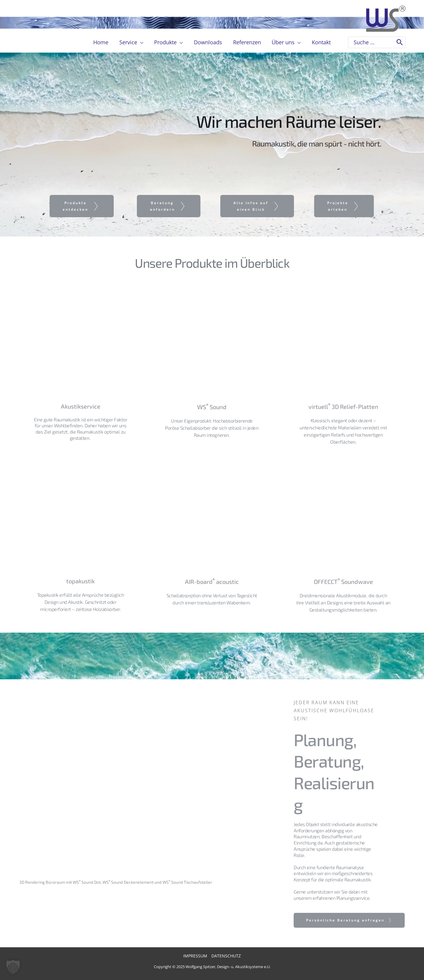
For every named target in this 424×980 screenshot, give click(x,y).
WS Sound (212, 407)
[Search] (400, 42)
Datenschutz (226, 956)
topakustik (80, 581)
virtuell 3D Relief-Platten (343, 407)
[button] (13, 967)
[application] (141, 42)
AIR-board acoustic (212, 582)
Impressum (195, 956)
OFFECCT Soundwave (343, 582)
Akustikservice (81, 406)
